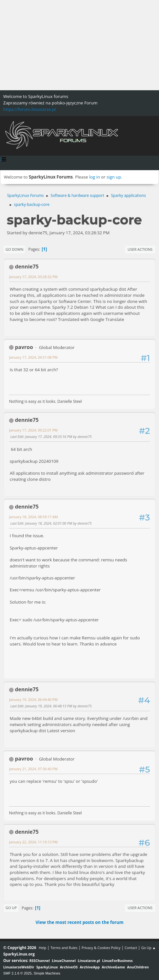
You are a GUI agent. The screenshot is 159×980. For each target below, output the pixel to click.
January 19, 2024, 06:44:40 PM (33, 699)
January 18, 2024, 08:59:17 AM (33, 517)
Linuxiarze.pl (89, 961)
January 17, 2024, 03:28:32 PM (33, 277)
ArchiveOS (69, 967)
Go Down (14, 249)
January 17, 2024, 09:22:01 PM (33, 430)
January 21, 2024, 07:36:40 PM (33, 769)
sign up (114, 177)
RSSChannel (40, 961)
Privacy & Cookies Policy (101, 948)
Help (42, 948)
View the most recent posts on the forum (79, 922)
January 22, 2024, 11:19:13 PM (33, 842)
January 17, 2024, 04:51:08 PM (33, 357)
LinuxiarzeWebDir (19, 967)
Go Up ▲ (148, 948)
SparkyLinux (47, 967)
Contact (131, 948)
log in (95, 177)
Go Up (11, 908)
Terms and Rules (64, 948)
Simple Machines (47, 973)
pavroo (24, 347)
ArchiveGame (113, 967)
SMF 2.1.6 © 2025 (17, 973)
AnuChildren (138, 967)
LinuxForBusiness (117, 961)
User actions (140, 249)
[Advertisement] (79, 45)
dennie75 (27, 267)
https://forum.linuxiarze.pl (29, 109)
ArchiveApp (90, 967)
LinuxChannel (64, 961)
